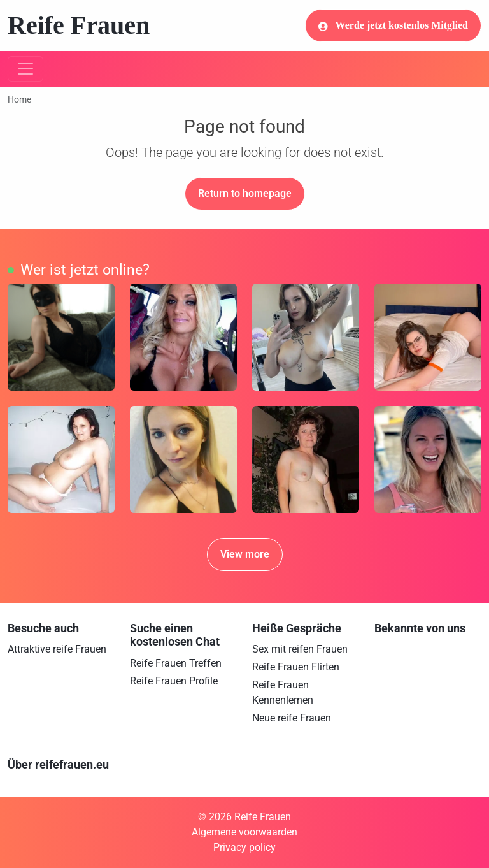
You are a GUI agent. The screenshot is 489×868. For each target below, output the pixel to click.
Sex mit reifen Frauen (300, 649)
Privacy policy (244, 847)
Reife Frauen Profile (174, 681)
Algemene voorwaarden (244, 832)
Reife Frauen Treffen (176, 663)
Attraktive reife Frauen (57, 649)
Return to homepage (245, 193)
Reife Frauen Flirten (296, 667)
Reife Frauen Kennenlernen (283, 692)
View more (245, 554)
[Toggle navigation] (25, 69)
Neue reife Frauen (292, 718)
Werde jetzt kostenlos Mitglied (393, 25)
